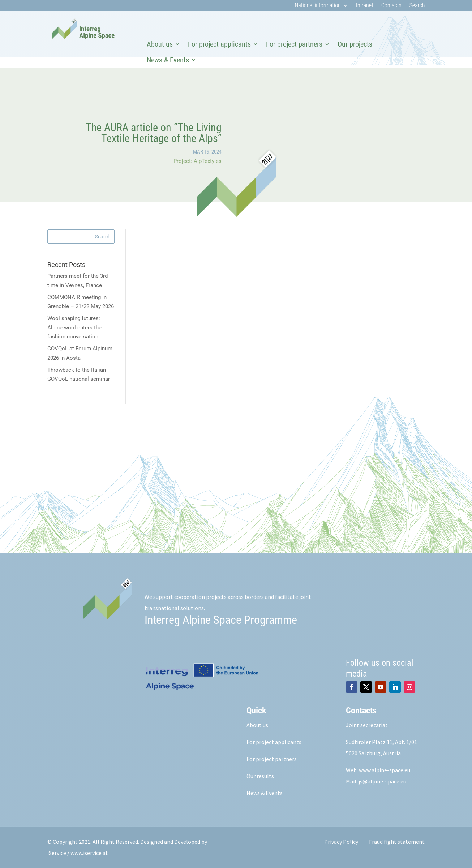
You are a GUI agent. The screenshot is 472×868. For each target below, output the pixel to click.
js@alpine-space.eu (382, 781)
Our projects (355, 44)
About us (160, 44)
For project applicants (219, 44)
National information (317, 6)
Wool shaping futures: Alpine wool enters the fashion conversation (74, 327)
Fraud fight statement (397, 842)
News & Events (168, 60)
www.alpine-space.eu (385, 770)
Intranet (365, 6)
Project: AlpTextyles (198, 161)
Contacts (391, 6)
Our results (260, 776)
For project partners (294, 44)
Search (417, 6)
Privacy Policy (341, 842)
